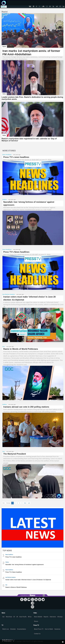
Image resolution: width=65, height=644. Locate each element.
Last (29, 503)
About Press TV (39, 629)
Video (35, 613)
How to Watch (49, 629)
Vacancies (57, 629)
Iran (3, 617)
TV (2, 625)
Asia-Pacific (23, 617)
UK (17, 617)
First (4, 503)
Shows (36, 621)
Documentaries (21, 629)
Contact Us (37, 634)
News (3, 613)
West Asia (9, 617)
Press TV (36, 625)
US (14, 617)
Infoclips (60, 617)
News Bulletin (38, 617)
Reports (46, 617)
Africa (30, 617)
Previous (8, 503)
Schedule (13, 629)
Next (25, 503)
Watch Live (6, 629)
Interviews (53, 617)
